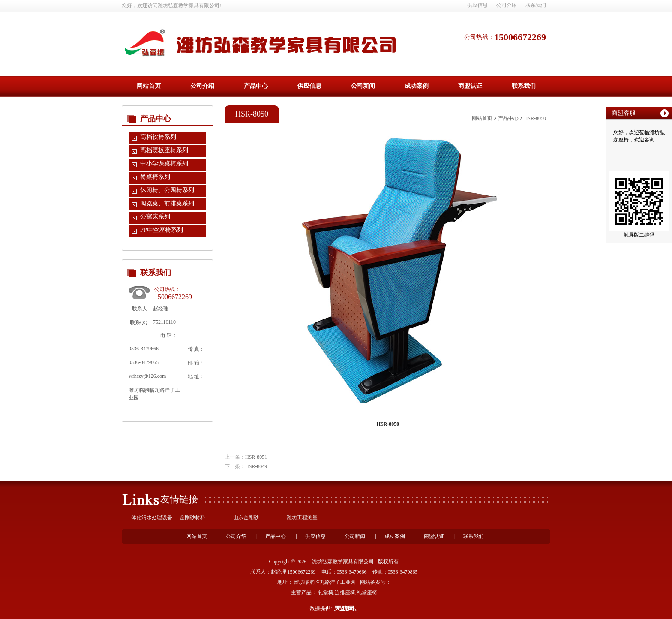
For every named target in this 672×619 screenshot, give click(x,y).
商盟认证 (470, 86)
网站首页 (149, 86)
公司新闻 (363, 86)
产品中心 (256, 86)
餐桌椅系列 (155, 177)
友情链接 (179, 499)
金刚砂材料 (192, 517)
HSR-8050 (535, 118)
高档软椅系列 (158, 137)
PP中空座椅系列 (162, 230)
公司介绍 (507, 5)
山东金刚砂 (246, 517)
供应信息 (477, 5)
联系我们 (536, 5)
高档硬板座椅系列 (164, 150)
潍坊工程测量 (302, 517)
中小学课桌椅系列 (164, 164)
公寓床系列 (155, 217)
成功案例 (417, 86)
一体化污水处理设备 (149, 517)
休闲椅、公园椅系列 (167, 190)
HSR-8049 (256, 466)
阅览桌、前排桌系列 (167, 203)
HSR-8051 (256, 457)
